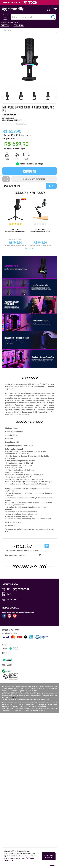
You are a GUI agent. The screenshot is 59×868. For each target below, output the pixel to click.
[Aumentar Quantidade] (8, 178)
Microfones (7, 30)
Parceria (13, 599)
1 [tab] (25, 249)
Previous (3, 97)
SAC (9, 594)
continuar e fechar (49, 856)
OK (51, 186)
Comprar (30, 171)
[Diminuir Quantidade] (8, 180)
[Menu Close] (5, 17)
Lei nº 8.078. (15, 697)
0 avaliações (21, 124)
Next (56, 97)
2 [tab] (29, 249)
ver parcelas (9, 138)
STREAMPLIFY (10, 115)
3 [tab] (32, 249)
